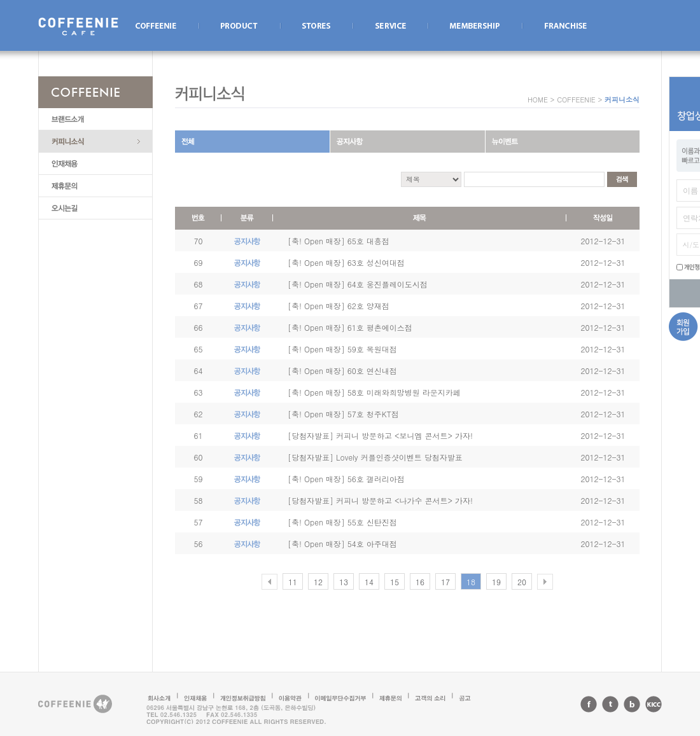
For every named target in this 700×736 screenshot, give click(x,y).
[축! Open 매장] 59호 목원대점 (342, 349)
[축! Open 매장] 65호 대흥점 (339, 241)
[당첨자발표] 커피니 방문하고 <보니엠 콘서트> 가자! (380, 435)
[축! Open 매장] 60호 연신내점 (342, 371)
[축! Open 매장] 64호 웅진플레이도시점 (358, 284)
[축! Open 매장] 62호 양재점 (339, 306)
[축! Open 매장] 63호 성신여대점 (346, 262)
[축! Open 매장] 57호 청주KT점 (343, 414)
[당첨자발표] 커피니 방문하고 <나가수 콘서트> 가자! (380, 500)
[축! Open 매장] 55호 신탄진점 (342, 522)
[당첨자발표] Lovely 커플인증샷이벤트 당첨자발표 (375, 457)
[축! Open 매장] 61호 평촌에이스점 (350, 327)
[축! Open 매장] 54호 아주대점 (342, 544)
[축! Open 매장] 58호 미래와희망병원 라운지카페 (374, 392)
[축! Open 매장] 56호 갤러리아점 (346, 479)
